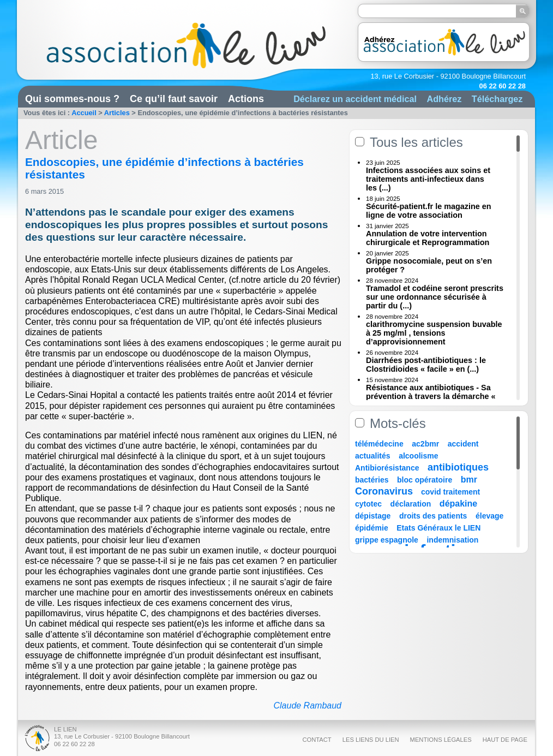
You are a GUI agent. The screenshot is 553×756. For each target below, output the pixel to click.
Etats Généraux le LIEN (438, 528)
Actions (246, 99)
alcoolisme (418, 456)
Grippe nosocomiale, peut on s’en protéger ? (429, 265)
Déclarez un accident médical (355, 99)
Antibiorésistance (387, 468)
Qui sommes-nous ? (72, 99)
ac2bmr (425, 444)
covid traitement (450, 492)
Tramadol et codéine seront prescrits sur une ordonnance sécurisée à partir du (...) (435, 297)
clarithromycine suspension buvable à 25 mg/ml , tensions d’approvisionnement (434, 333)
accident (463, 444)
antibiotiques (458, 467)
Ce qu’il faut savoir (174, 99)
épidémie (372, 528)
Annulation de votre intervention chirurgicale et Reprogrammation (428, 238)
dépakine (458, 504)
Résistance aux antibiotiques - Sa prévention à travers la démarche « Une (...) (431, 396)
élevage (489, 516)
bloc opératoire (425, 480)
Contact (317, 740)
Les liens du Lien (371, 740)
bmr (469, 480)
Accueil (84, 113)
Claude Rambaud (307, 706)
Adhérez (444, 99)
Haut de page (505, 740)
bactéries (372, 480)
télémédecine (379, 444)
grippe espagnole (387, 540)
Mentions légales (441, 740)
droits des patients (433, 516)
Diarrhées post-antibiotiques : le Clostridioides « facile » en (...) (426, 365)
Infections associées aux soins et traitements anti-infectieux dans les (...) (428, 179)
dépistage (373, 516)
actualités (373, 456)
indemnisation (452, 540)
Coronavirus (385, 491)
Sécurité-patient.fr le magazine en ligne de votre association (429, 211)
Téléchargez (497, 99)
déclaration (411, 504)
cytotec (368, 504)
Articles (117, 113)
